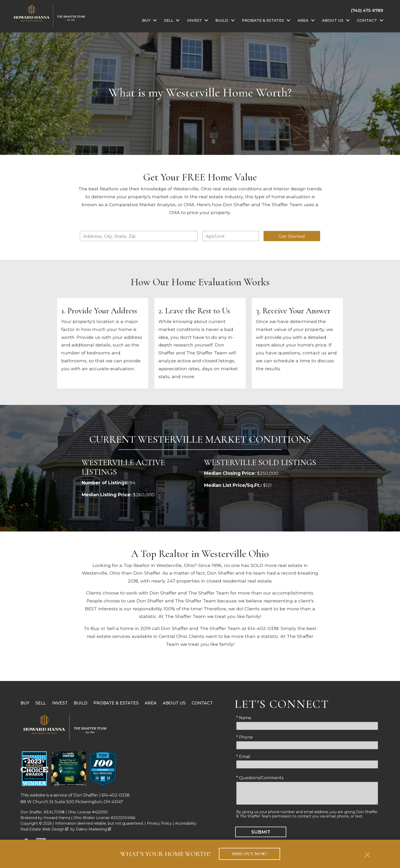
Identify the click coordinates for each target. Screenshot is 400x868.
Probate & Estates (116, 703)
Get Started (292, 236)
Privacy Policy (159, 823)
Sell (41, 703)
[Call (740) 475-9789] (367, 10)
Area (151, 703)
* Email (243, 757)
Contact (202, 703)
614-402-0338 (116, 795)
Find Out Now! (249, 854)
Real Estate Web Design (44, 829)
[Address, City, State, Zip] (139, 236)
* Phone (245, 737)
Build (80, 703)
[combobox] (139, 236)
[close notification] (367, 853)
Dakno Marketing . (94, 829)
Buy (25, 703)
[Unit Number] (231, 236)
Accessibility (186, 823)
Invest (60, 703)
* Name (244, 718)
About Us (174, 703)
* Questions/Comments (260, 778)
